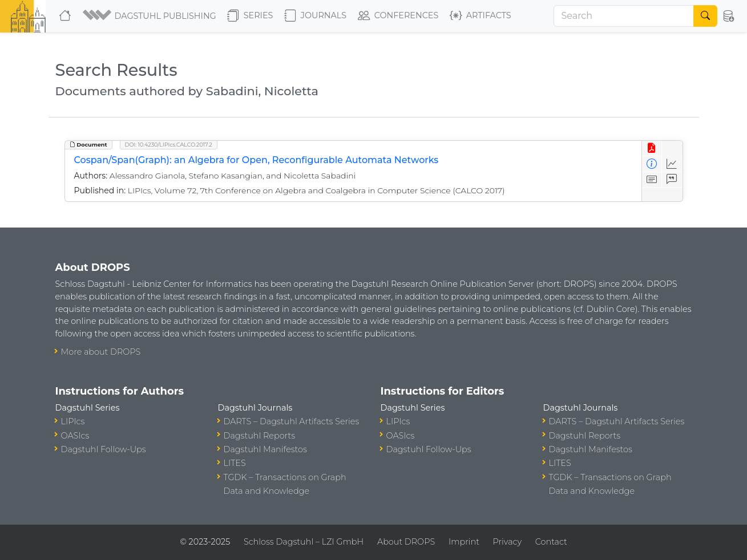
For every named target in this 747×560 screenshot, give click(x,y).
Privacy (507, 542)
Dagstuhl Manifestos (265, 449)
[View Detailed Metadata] (652, 164)
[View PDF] (652, 149)
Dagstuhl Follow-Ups (104, 449)
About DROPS (406, 542)
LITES (235, 463)
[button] (150, 16)
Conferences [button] (398, 16)
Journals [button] (315, 16)
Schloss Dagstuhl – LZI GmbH (304, 542)
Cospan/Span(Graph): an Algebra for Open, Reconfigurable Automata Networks (257, 160)
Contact (551, 542)
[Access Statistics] (672, 164)
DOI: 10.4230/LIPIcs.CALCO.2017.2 (169, 145)
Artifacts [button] (480, 16)
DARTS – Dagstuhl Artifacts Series (292, 421)
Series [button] (250, 16)
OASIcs (75, 436)
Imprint (464, 542)
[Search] (624, 16)
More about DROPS (101, 352)
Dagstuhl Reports (260, 436)
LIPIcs (73, 421)
